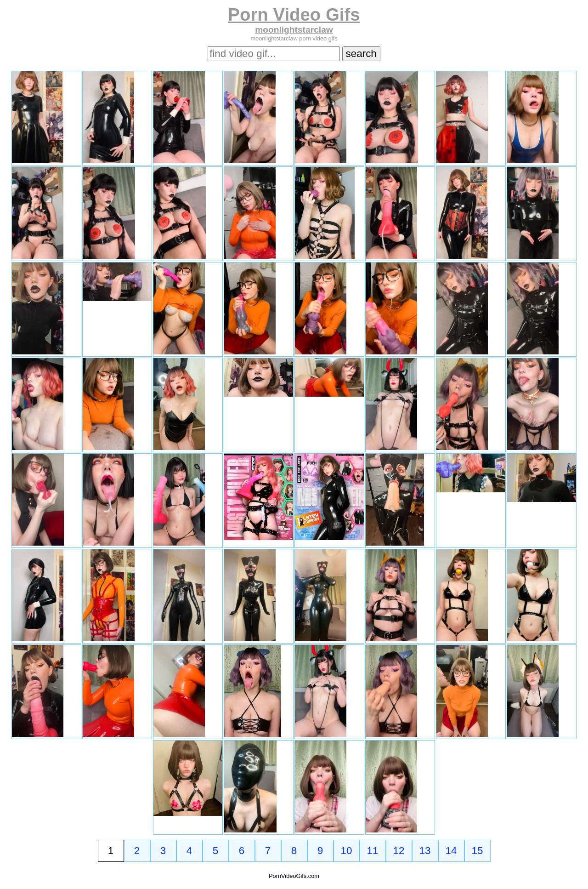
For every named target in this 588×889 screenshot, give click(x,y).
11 (373, 851)
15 (478, 851)
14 (451, 851)
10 (347, 851)
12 (399, 851)
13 (425, 851)
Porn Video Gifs (294, 14)
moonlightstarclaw (294, 30)
